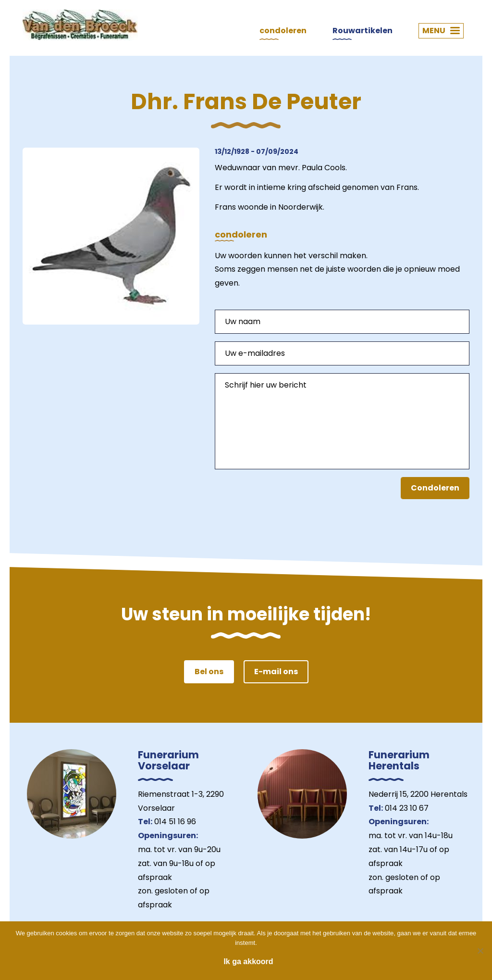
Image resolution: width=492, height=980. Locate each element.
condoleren (283, 31)
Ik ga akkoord (248, 961)
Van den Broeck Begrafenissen (80, 25)
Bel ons (209, 672)
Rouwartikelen (363, 31)
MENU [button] (441, 31)
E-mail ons (276, 672)
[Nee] (480, 951)
